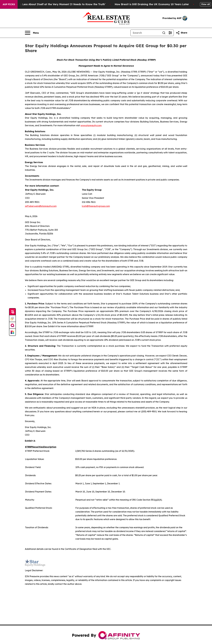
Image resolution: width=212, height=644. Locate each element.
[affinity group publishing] (12, 325)
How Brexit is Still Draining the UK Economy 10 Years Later (156, 4)
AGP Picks (9, 4)
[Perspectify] (12, 319)
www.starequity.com (91, 125)
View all (205, 4)
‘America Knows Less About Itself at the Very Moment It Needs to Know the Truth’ (58, 4)
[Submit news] (12, 312)
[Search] (146, 33)
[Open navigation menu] (32, 33)
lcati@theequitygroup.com (96, 206)
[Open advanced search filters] (170, 33)
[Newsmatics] (12, 332)
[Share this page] (182, 33)
